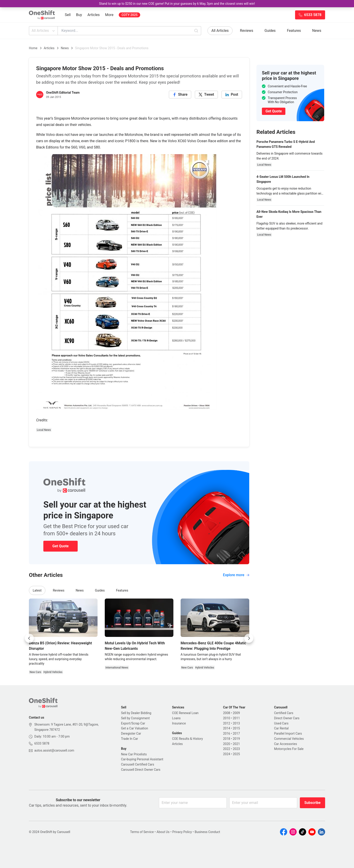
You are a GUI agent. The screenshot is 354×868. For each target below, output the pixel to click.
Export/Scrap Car (133, 723)
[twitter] (206, 95)
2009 (236, 713)
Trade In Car (129, 739)
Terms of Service (142, 832)
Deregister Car (131, 733)
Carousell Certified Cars (138, 764)
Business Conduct (207, 832)
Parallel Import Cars (288, 733)
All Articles (44, 31)
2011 (236, 718)
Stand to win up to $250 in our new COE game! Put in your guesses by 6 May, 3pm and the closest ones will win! (177, 4)
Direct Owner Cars (287, 718)
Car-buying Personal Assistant (142, 759)
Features (294, 31)
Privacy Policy (182, 832)
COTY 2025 (129, 15)
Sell (68, 15)
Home (33, 48)
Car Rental (281, 728)
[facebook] (180, 95)
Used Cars (281, 723)
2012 (227, 723)
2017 (236, 733)
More (109, 15)
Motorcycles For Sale (289, 749)
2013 (236, 723)
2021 (236, 744)
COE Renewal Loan (185, 713)
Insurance (179, 723)
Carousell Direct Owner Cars (141, 770)
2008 (227, 713)
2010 (227, 718)
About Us (163, 832)
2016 (227, 733)
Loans (176, 718)
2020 (227, 744)
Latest (37, 590)
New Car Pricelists (134, 754)
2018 (227, 739)
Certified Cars (284, 713)
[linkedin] (232, 95)
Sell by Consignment (135, 718)
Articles (93, 15)
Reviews (247, 31)
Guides (270, 31)
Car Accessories (285, 744)
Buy (79, 15)
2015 (236, 728)
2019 (236, 739)
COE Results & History (187, 739)
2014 (227, 728)
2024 (227, 754)
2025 (236, 754)
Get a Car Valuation (135, 728)
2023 (236, 749)
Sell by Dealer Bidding (136, 713)
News (317, 31)
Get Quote (61, 546)
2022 (227, 749)
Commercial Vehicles (289, 739)
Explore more (236, 575)
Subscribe (312, 803)
